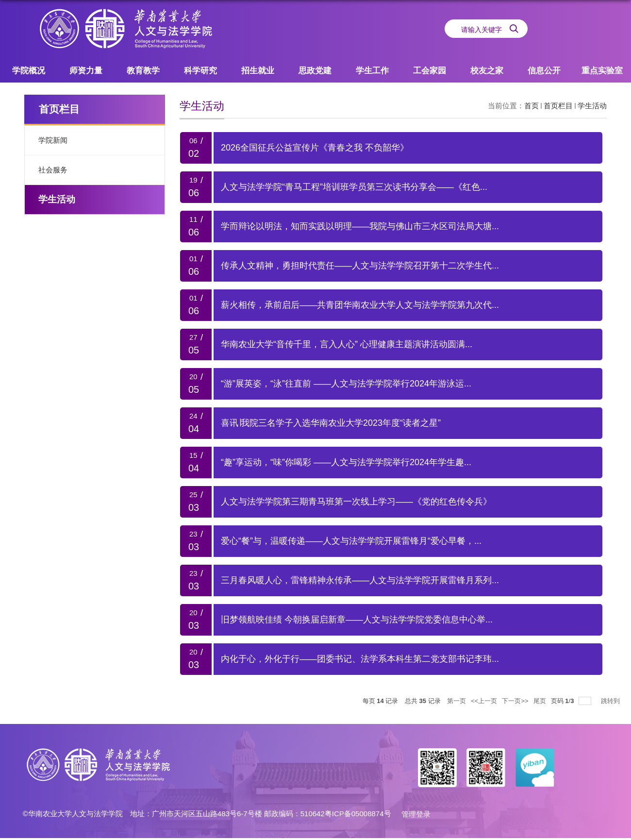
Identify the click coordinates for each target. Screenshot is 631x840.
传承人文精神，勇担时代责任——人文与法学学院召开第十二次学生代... (360, 266)
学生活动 (592, 106)
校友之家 (487, 71)
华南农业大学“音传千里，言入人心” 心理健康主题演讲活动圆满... (347, 344)
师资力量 (86, 71)
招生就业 (258, 71)
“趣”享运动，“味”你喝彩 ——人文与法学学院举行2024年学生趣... (346, 462)
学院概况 (29, 71)
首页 (531, 106)
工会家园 (430, 71)
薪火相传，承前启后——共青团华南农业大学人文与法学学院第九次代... (360, 305)
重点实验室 (602, 71)
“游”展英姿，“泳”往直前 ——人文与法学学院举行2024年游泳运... (346, 384)
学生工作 (372, 71)
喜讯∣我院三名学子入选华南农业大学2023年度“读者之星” (331, 423)
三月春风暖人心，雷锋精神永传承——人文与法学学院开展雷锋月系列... (360, 580)
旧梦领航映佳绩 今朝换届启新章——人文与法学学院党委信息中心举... (357, 620)
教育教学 (143, 71)
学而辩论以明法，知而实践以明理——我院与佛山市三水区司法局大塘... (360, 226)
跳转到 (611, 701)
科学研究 (200, 71)
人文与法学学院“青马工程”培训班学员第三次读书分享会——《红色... (354, 187)
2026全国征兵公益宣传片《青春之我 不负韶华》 (315, 148)
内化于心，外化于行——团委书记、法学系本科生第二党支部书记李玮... (360, 659)
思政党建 (315, 71)
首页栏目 (558, 106)
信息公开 (544, 71)
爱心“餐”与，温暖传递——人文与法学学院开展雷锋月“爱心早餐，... (351, 541)
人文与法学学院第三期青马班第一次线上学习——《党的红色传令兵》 (356, 502)
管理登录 (416, 814)
